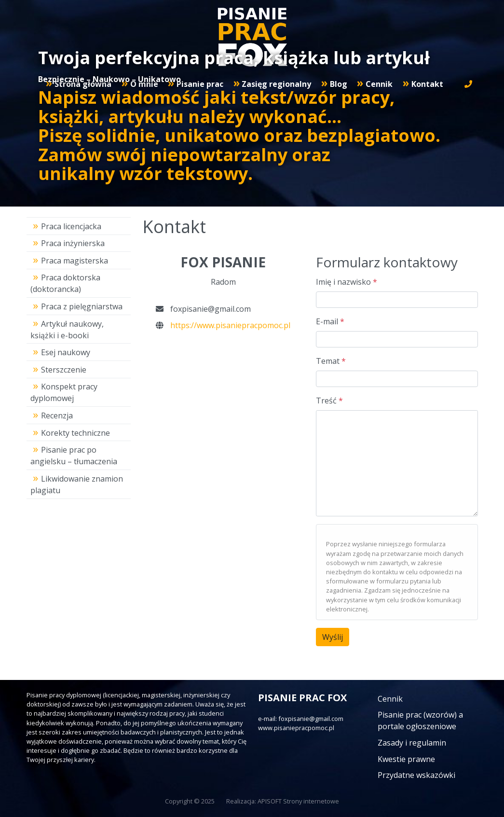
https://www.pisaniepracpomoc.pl (230, 325)
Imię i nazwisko (347, 282)
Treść (329, 401)
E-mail (330, 321)
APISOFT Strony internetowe (298, 801)
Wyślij (333, 637)
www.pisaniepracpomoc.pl (296, 728)
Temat (331, 361)
